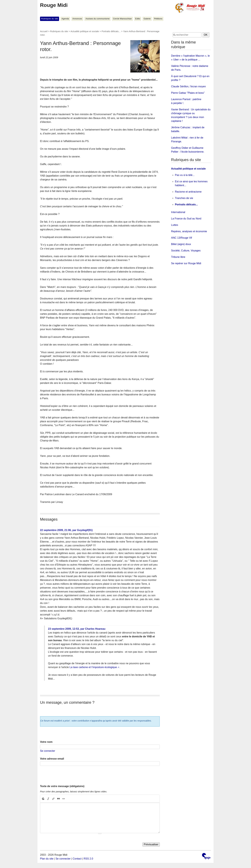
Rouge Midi (54, 5)
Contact (77, 859)
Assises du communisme (97, 19)
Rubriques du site (50, 19)
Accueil (44, 31)
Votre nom (46, 742)
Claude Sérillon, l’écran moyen (188, 86)
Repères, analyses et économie (189, 231)
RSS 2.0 (88, 859)
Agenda (65, 19)
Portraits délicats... (111, 31)
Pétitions (158, 19)
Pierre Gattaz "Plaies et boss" (188, 93)
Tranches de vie (184, 198)
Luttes (175, 225)
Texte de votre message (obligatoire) (62, 786)
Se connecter (48, 751)
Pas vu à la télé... (185, 175)
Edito (138, 19)
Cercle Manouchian (122, 19)
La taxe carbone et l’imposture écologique (93, 667)
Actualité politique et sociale (85, 31)
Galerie (147, 19)
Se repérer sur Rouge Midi (186, 263)
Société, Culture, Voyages (186, 251)
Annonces (77, 19)
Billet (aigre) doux (181, 244)
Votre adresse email (52, 759)
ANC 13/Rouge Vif (182, 238)
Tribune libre (178, 257)
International (178, 212)
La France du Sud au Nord (186, 219)
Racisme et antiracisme (188, 192)
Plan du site (47, 859)
